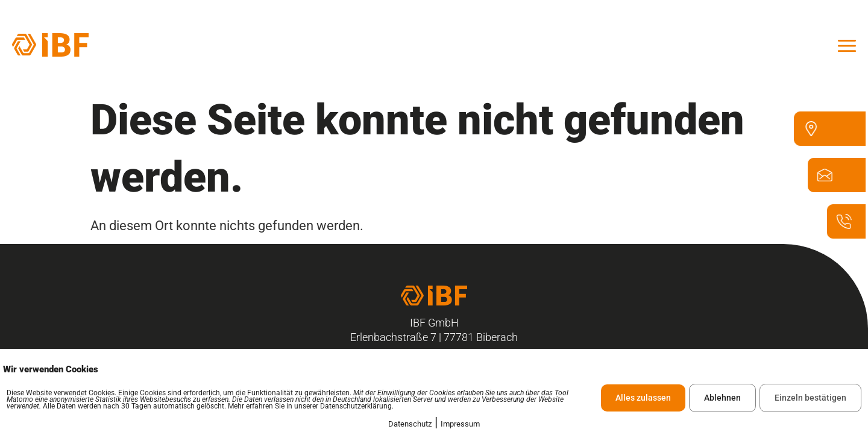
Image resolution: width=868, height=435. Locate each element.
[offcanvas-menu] (847, 45)
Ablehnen (722, 398)
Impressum (460, 424)
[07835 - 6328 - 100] (847, 227)
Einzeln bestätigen (810, 398)
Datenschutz (410, 424)
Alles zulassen (643, 398)
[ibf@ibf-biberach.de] (827, 180)
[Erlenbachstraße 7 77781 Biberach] (813, 134)
